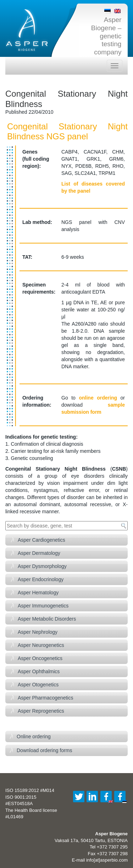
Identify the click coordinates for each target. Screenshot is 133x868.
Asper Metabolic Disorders (47, 619)
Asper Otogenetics (38, 685)
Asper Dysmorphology (42, 566)
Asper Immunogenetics (43, 606)
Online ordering (34, 736)
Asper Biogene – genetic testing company (106, 36)
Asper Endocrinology (41, 579)
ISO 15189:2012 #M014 (30, 790)
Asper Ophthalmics (39, 671)
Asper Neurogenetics (41, 645)
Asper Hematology (38, 593)
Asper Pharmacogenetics (45, 698)
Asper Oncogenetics (40, 658)
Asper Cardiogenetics (41, 540)
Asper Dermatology (39, 553)
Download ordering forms (44, 750)
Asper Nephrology (38, 632)
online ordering (98, 398)
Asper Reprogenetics (41, 711)
